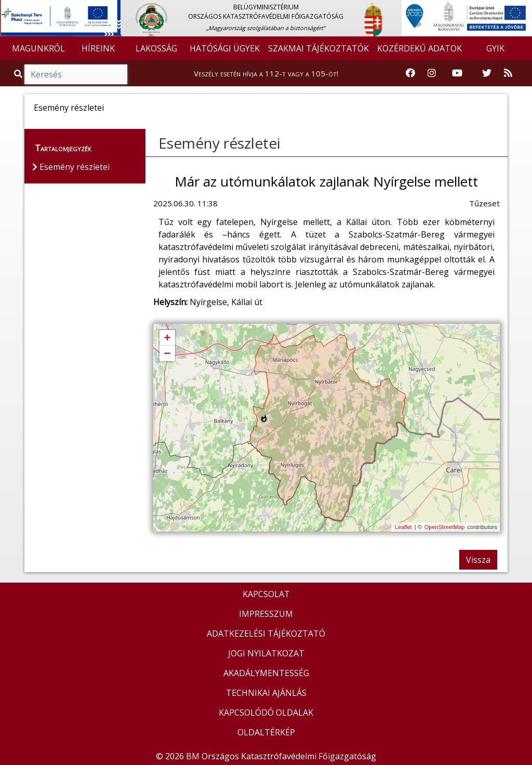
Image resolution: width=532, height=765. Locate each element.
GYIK (495, 48)
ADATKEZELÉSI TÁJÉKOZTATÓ (266, 634)
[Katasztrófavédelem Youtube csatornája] (457, 73)
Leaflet (403, 527)
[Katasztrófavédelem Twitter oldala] (487, 73)
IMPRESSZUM (266, 614)
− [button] (167, 354)
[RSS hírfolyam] (508, 73)
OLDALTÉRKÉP (266, 732)
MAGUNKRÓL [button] (38, 48)
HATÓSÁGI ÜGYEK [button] (225, 48)
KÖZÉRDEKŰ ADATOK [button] (420, 48)
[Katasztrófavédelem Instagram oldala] (432, 73)
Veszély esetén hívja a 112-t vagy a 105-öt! (266, 73)
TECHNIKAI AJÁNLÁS (266, 693)
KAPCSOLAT (266, 594)
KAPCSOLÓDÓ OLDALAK (266, 713)
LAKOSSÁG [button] (156, 48)
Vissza (478, 560)
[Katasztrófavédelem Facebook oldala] (410, 73)
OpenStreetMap (445, 527)
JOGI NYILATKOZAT (266, 653)
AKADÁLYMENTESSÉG (266, 673)
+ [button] (167, 338)
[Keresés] (76, 74)
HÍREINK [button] (98, 48)
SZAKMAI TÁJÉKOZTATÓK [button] (318, 48)
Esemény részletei (220, 143)
